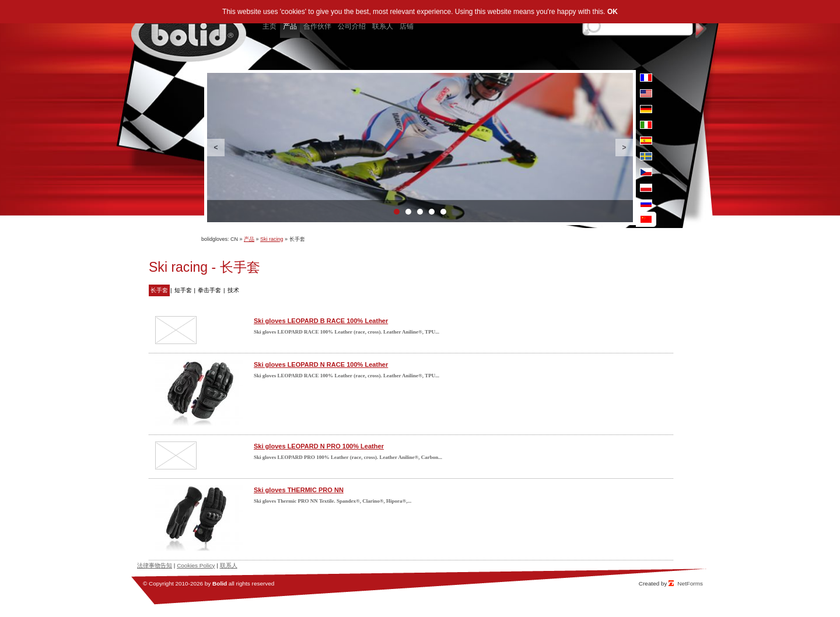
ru (646, 204)
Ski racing (272, 239)
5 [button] (443, 212)
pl (646, 188)
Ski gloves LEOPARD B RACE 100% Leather (321, 321)
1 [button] (397, 212)
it (646, 125)
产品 (249, 239)
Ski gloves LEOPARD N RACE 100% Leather (321, 364)
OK (612, 12)
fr (646, 78)
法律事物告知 (155, 565)
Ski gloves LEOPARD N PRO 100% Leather (319, 446)
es (646, 141)
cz (646, 172)
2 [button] (408, 212)
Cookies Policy (196, 565)
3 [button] (420, 212)
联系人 (229, 565)
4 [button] (432, 212)
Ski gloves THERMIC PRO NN (299, 490)
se (646, 156)
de (646, 109)
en (646, 93)
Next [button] (624, 148)
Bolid (220, 583)
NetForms (690, 583)
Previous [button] (216, 148)
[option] (420, 148)
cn (646, 219)
